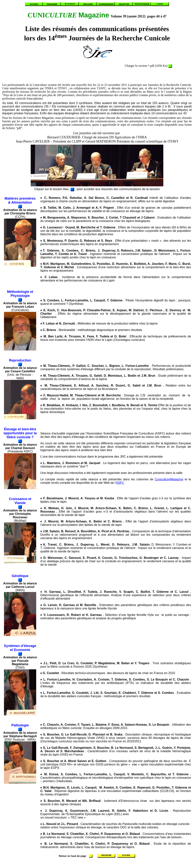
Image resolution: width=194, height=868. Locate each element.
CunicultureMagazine (169, 479)
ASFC (120, 483)
